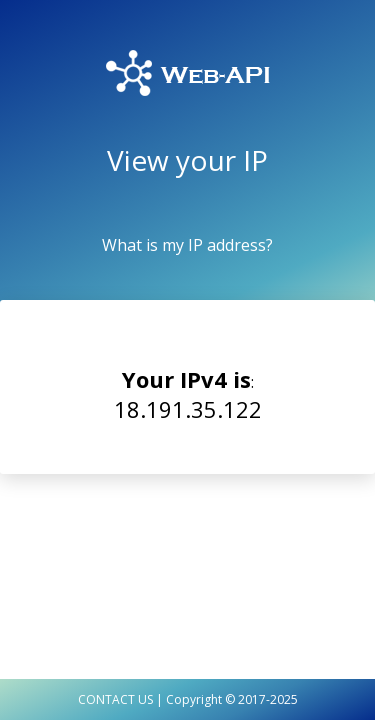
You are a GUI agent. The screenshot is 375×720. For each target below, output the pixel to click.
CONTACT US (115, 699)
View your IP (187, 160)
